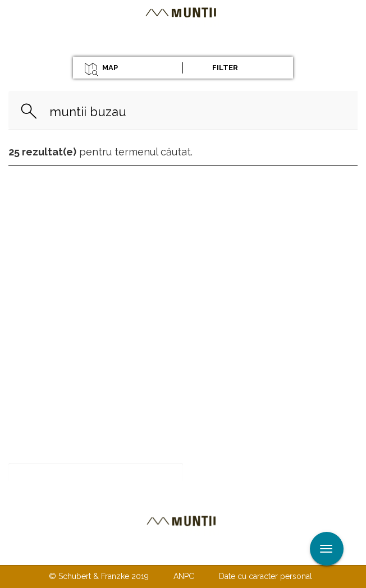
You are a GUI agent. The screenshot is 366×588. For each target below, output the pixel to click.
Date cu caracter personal (266, 576)
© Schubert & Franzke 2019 (99, 576)
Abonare (220, 473)
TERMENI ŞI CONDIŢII (249, 553)
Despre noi (166, 553)
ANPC (184, 576)
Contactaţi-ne (97, 553)
